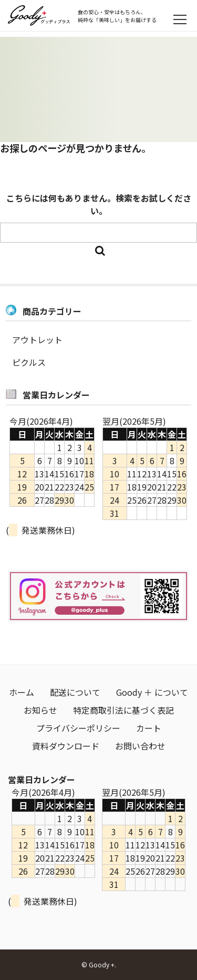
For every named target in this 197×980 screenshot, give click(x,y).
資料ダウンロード (66, 746)
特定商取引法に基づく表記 (123, 710)
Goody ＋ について (152, 692)
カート (149, 728)
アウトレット (37, 339)
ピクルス (29, 362)
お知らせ (40, 710)
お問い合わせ (140, 746)
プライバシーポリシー (78, 728)
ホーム (22, 692)
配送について (75, 692)
